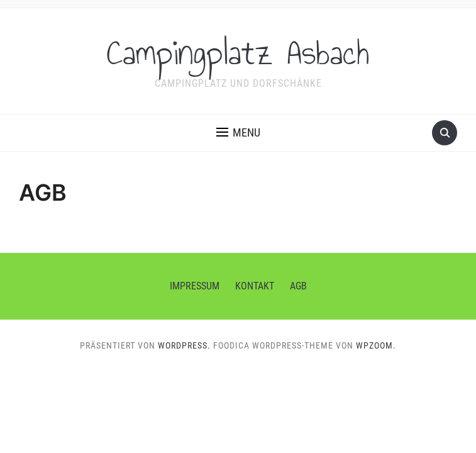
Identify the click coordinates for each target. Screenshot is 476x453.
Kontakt (255, 286)
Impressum (195, 286)
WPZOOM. (376, 345)
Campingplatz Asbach (238, 53)
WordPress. (184, 345)
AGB (298, 286)
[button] (238, 133)
